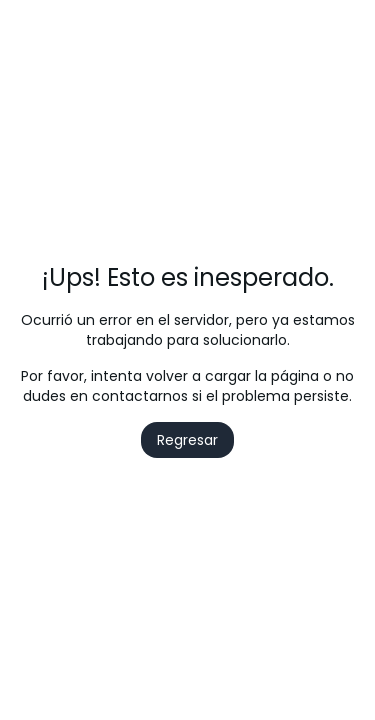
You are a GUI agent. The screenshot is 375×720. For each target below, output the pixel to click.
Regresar (187, 440)
